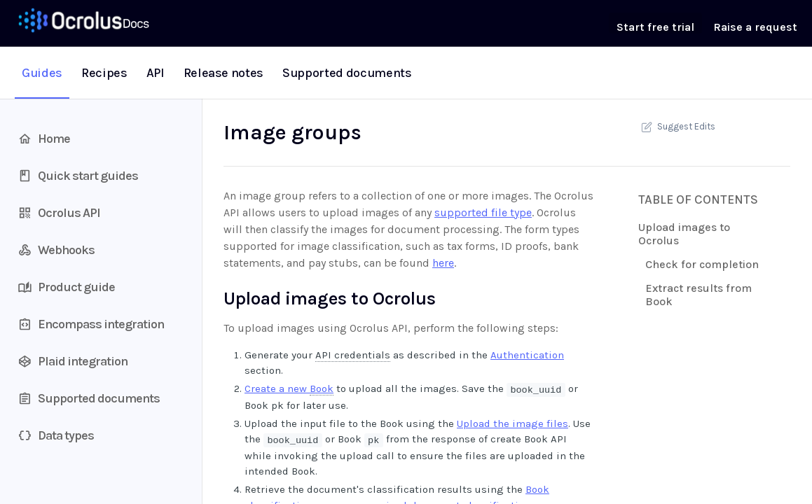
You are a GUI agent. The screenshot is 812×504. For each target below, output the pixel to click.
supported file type (483, 212)
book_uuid (536, 390)
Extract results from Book (699, 295)
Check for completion (702, 264)
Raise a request (755, 27)
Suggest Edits (677, 127)
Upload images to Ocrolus (684, 234)
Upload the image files (512, 423)
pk (373, 440)
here (443, 263)
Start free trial (655, 27)
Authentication (527, 355)
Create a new (289, 389)
